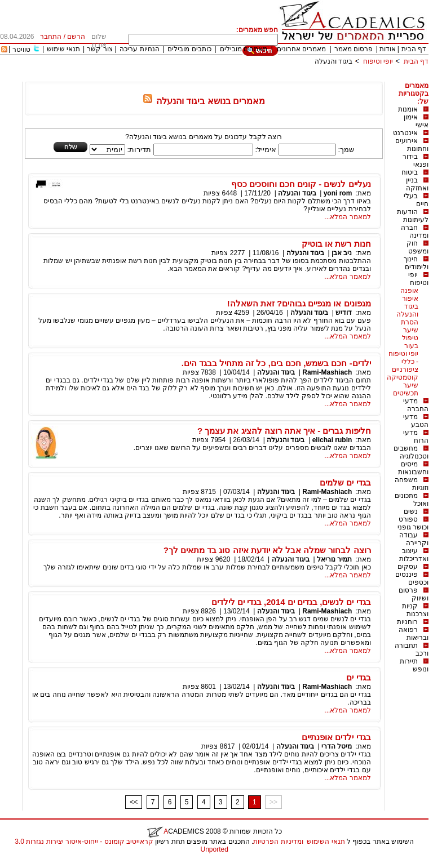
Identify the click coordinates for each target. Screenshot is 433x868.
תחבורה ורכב (412, 649)
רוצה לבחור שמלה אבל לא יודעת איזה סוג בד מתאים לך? (267, 550)
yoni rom (338, 193)
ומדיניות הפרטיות (278, 842)
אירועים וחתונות (412, 145)
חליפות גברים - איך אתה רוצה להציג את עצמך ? (284, 431)
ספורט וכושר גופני (413, 523)
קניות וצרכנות (415, 610)
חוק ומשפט (417, 247)
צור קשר (100, 49)
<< (134, 802)
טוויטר (21, 50)
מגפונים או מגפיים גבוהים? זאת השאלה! (299, 303)
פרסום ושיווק (414, 594)
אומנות (408, 109)
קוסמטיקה (403, 377)
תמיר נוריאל (334, 559)
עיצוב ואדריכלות (414, 555)
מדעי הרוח (416, 437)
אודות (388, 49)
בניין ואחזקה (417, 184)
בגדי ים (358, 677)
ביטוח (410, 172)
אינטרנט (405, 133)
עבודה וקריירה (414, 539)
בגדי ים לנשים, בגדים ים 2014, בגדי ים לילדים (291, 602)
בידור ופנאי (416, 161)
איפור (410, 299)
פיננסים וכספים (412, 578)
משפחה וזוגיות (412, 484)
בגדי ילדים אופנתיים (336, 737)
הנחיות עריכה (139, 49)
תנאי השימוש (326, 842)
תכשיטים (406, 393)
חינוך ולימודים (416, 263)
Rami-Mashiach (327, 372)
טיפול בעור (410, 342)
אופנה (409, 291)
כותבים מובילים (189, 49)
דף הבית (414, 49)
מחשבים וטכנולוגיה (411, 452)
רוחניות (407, 622)
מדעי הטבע (416, 421)
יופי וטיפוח (378, 61)
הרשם (76, 37)
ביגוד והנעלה (333, 61)
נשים (411, 511)
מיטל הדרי (337, 746)
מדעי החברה (416, 405)
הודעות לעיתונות (413, 216)
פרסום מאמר (354, 49)
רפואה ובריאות (414, 634)
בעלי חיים (416, 200)
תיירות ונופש (414, 665)
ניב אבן (342, 253)
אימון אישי (416, 121)
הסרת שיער (410, 326)
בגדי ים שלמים (345, 482)
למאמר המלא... (347, 217)
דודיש (344, 313)
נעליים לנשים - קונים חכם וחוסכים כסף (301, 184)
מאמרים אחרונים (301, 49)
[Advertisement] (223, 77)
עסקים (408, 567)
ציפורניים (405, 370)
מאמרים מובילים (244, 49)
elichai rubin (332, 440)
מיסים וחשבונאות (413, 468)
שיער (411, 385)
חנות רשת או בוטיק (336, 244)
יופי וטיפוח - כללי (403, 358)
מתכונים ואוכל (412, 500)
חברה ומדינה (415, 232)
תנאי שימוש (63, 49)
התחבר (51, 37)
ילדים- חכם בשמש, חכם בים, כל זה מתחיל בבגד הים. (276, 363)
